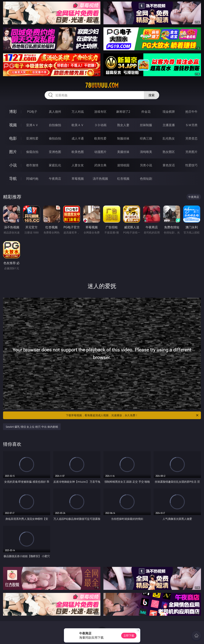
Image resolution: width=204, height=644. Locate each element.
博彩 (13, 111)
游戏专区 (100, 112)
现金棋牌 (169, 112)
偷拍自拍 (55, 138)
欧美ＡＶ (78, 125)
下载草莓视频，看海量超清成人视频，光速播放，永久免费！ (132, 415)
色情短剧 (146, 179)
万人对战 (78, 112)
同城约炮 (32, 179)
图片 (13, 152)
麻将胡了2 (123, 112)
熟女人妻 (123, 125)
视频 (13, 125)
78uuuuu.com (102, 85)
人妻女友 (78, 165)
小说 (13, 165)
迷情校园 (123, 165)
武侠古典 (100, 165)
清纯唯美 (146, 152)
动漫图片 (100, 152)
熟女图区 (169, 152)
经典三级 (146, 138)
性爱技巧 (191, 165)
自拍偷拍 (55, 125)
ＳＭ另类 (191, 125)
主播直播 (169, 125)
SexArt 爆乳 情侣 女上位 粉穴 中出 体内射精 (32, 427)
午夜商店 (55, 179)
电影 (13, 138)
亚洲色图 (55, 152)
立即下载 (129, 635)
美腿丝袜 (123, 152)
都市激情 (32, 165)
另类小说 (146, 165)
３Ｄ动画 (100, 125)
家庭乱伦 (55, 165)
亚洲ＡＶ (32, 125)
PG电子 (32, 112)
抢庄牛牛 (191, 112)
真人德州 (55, 112)
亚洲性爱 (32, 138)
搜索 (152, 95)
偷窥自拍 (32, 152)
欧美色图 (78, 152)
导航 (13, 178)
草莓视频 (78, 179)
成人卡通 (78, 138)
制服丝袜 (123, 138)
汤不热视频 (100, 179)
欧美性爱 (100, 138)
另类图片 (191, 152)
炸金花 (146, 112)
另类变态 (191, 138)
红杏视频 (123, 179)
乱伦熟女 (169, 138)
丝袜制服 (146, 125)
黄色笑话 (169, 165)
